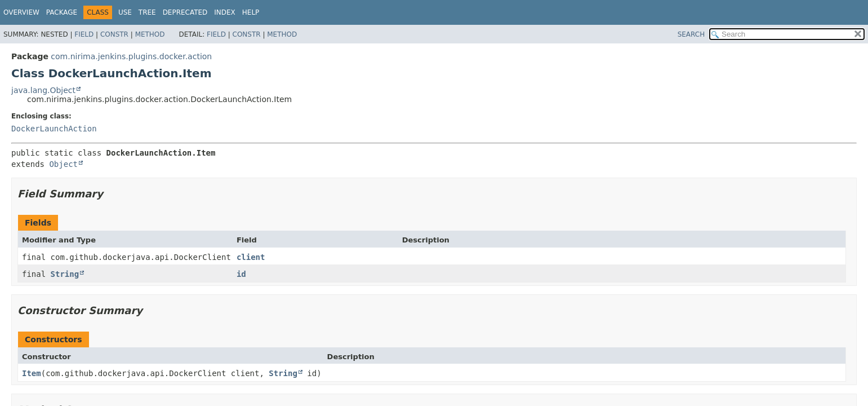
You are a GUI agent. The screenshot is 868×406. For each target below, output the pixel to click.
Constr (114, 34)
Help (251, 12)
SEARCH (691, 34)
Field (84, 34)
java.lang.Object (43, 90)
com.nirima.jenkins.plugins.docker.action (131, 56)
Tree (147, 12)
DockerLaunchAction (54, 129)
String (65, 274)
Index (225, 12)
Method (150, 34)
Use (125, 12)
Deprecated (185, 12)
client (251, 257)
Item (32, 373)
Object (63, 164)
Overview (21, 12)
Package (62, 12)
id (241, 274)
